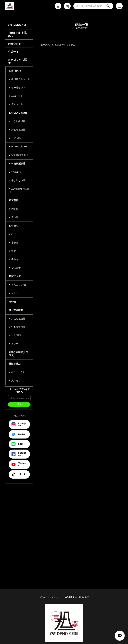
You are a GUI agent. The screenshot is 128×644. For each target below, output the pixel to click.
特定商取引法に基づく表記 (77, 597)
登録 (19, 404)
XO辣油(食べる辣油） (19, 190)
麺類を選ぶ (15, 364)
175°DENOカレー (18, 147)
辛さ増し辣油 (18, 180)
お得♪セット (15, 71)
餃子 (14, 234)
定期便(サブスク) (20, 155)
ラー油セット (18, 88)
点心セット (17, 104)
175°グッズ (15, 276)
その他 (12, 302)
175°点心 (14, 226)
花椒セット (17, 96)
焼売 (14, 251)
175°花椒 (14, 200)
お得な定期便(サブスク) (19, 354)
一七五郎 (16, 138)
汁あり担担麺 (18, 130)
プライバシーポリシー (49, 597)
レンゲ (15, 293)
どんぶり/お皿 (19, 285)
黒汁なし (16, 381)
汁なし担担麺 (18, 121)
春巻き (15, 259)
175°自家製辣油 (17, 164)
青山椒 (15, 217)
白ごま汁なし (18, 372)
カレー (15, 344)
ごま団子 (16, 268)
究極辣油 (16, 172)
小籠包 (15, 243)
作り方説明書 (16, 310)
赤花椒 (15, 209)
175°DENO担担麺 (18, 113)
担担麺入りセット (21, 79)
